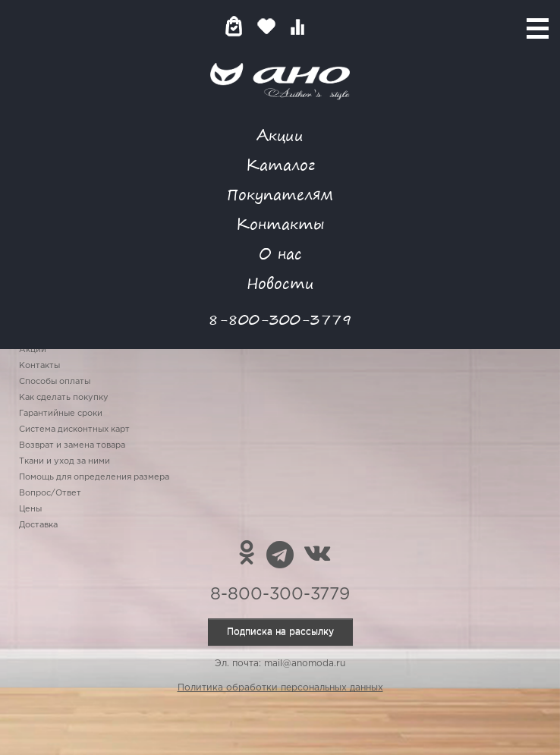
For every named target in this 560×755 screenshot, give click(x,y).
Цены (30, 509)
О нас (280, 253)
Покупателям (280, 194)
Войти (327, 26)
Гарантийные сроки (61, 414)
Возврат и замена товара (72, 445)
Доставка (38, 525)
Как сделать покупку (64, 398)
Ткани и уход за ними (64, 461)
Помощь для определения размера (94, 477)
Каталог (280, 164)
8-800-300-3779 (280, 319)
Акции (280, 135)
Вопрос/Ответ (50, 493)
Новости (280, 283)
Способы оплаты (55, 382)
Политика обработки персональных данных (280, 688)
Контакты (280, 223)
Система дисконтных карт (74, 429)
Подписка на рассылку (280, 632)
